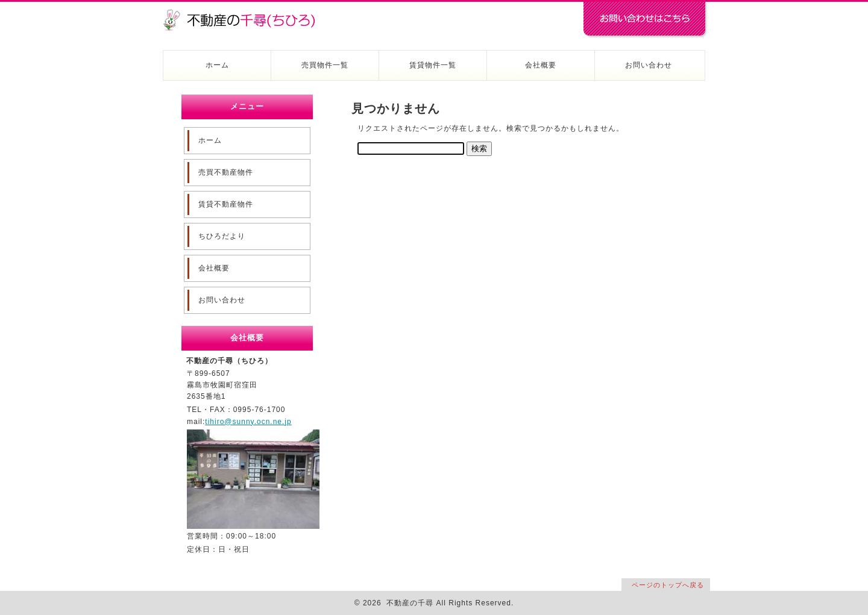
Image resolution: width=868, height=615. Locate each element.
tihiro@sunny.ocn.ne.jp (248, 422)
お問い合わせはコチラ (645, 20)
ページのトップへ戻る (668, 585)
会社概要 (541, 65)
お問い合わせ (649, 65)
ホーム (217, 65)
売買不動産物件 (226, 172)
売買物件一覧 (325, 65)
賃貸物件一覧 (433, 65)
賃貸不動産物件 (226, 204)
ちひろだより (222, 236)
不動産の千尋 (244, 13)
